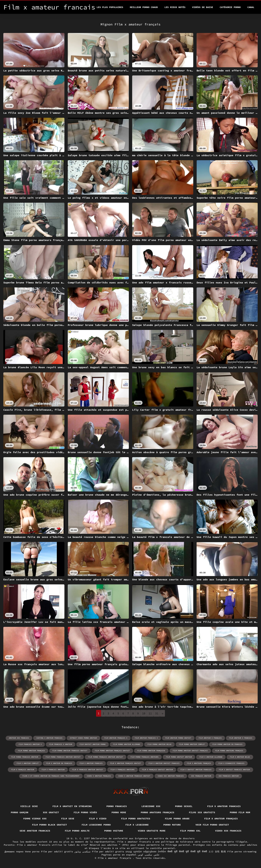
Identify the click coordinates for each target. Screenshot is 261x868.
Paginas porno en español (119, 855)
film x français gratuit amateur (157, 770)
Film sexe (68, 819)
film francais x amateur (61, 744)
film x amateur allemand (211, 757)
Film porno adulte (77, 831)
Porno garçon (20, 812)
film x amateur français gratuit (126, 763)
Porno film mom (240, 812)
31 (157, 713)
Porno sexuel (184, 806)
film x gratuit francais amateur (234, 770)
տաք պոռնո (134, 852)
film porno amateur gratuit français (190, 751)
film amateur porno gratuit (178, 738)
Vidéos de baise (203, 7)
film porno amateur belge (159, 744)
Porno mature (172, 825)
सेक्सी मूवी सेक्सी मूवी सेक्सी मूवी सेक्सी (187, 852)
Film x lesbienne (137, 825)
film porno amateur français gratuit (112, 751)
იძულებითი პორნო (155, 852)
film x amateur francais (91, 763)
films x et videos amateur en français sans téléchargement (51, 776)
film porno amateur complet (192, 744)
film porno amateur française (151, 751)
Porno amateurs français (158, 812)
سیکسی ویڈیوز (82, 852)
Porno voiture (114, 831)
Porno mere (119, 812)
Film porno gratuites (136, 819)
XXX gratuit (51, 812)
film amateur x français (210, 738)
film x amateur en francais (59, 763)
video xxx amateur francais (171, 776)
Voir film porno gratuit (212, 825)
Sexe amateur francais (35, 831)
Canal (251, 7)
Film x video (98, 819)
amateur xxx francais (19, 738)
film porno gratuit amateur (179, 757)
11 (150, 713)
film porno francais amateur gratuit (63, 757)
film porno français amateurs (144, 757)
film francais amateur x (30, 744)
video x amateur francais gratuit (134, 776)
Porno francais (117, 806)
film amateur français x (116, 738)
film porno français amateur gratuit (106, 757)
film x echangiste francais (231, 763)
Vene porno (32, 852)
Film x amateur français (221, 819)
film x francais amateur (53, 770)
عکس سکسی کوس (149, 855)
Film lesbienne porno (96, 825)
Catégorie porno (230, 7)
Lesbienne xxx (151, 806)
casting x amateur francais (49, 738)
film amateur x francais (241, 738)
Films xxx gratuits (202, 812)
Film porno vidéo (85, 812)
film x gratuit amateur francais (196, 770)
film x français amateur (23, 770)
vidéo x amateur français (99, 776)
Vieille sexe (29, 806)
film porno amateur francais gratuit (70, 751)
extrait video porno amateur (83, 738)
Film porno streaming (242, 852)
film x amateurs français (199, 763)
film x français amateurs (123, 770)
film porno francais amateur (25, 757)
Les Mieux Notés (175, 7)
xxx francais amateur (229, 776)
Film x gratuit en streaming (72, 806)
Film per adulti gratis (57, 852)
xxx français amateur (201, 776)
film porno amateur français (31, 751)
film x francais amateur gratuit (88, 770)
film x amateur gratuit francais (164, 763)
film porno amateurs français (229, 751)
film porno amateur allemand (127, 744)
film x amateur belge (240, 757)
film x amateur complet (28, 763)
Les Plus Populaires (110, 7)
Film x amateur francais (224, 806)
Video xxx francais (228, 831)
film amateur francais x (146, 738)
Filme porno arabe (177, 819)
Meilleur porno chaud (144, 7)
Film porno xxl (190, 831)
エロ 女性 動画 (217, 852)
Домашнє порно (14, 852)
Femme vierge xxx (35, 819)
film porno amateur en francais (227, 744)
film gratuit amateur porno (93, 744)
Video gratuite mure (152, 831)
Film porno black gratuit (49, 825)
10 (144, 713)
